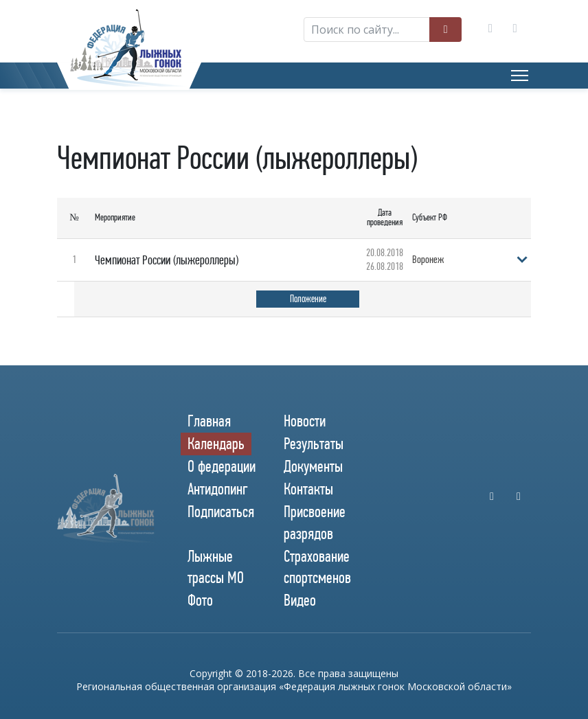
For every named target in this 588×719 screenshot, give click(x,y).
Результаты (314, 443)
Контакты (308, 488)
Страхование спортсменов (317, 566)
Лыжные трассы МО (216, 566)
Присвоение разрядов (315, 522)
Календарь (216, 443)
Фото (200, 600)
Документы (313, 466)
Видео (300, 600)
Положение (308, 298)
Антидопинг (218, 488)
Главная (209, 420)
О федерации (222, 466)
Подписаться (221, 511)
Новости (305, 420)
